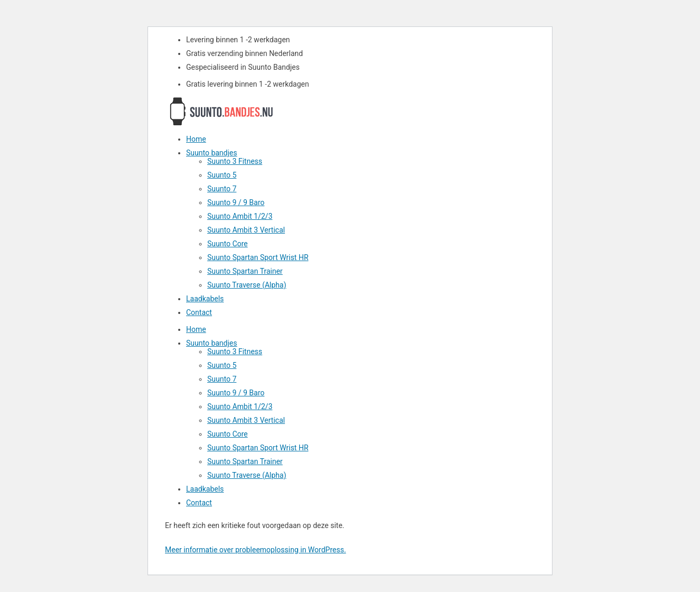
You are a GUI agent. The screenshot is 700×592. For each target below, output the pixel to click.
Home (196, 139)
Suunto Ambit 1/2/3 (240, 216)
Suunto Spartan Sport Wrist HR (258, 257)
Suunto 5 (222, 175)
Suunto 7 (222, 189)
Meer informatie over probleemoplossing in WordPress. (255, 550)
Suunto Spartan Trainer (245, 271)
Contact (199, 312)
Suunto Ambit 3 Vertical (246, 230)
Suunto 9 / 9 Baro (236, 202)
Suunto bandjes (211, 153)
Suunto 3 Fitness (235, 161)
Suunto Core (228, 244)
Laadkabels (205, 299)
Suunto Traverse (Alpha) (247, 285)
